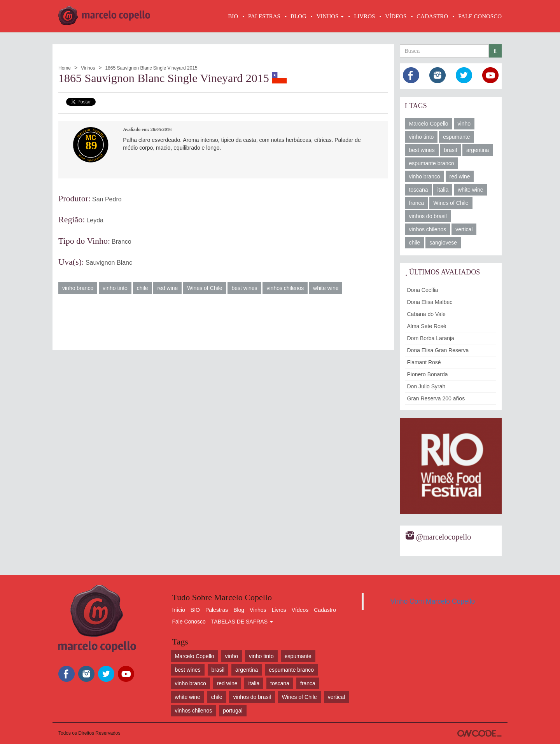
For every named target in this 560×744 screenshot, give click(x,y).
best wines (244, 288)
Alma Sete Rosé (427, 326)
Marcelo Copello (429, 124)
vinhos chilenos (285, 288)
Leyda (95, 220)
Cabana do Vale (426, 314)
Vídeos (300, 610)
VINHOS (330, 16)
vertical (464, 229)
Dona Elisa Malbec (430, 302)
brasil (451, 150)
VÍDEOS (396, 16)
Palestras (264, 16)
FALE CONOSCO (480, 16)
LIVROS (364, 16)
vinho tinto (115, 288)
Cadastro (325, 610)
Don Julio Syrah (426, 386)
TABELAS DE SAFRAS (242, 622)
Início (179, 610)
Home (65, 68)
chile (143, 288)
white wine (326, 288)
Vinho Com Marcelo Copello (433, 601)
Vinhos (88, 68)
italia (443, 190)
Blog (239, 610)
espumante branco (432, 163)
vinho (464, 124)
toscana (419, 190)
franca (417, 203)
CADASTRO (432, 16)
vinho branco (78, 288)
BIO (233, 16)
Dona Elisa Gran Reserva (438, 350)
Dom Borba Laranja (431, 338)
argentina (478, 150)
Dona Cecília (423, 290)
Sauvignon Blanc (109, 263)
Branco (122, 242)
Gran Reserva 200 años (436, 398)
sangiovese (443, 243)
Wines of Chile (205, 288)
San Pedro (107, 199)
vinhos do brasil (428, 216)
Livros (279, 610)
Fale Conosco (189, 622)
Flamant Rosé (424, 362)
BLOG (298, 16)
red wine (167, 288)
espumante (456, 137)
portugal (233, 711)
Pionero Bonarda (428, 374)
